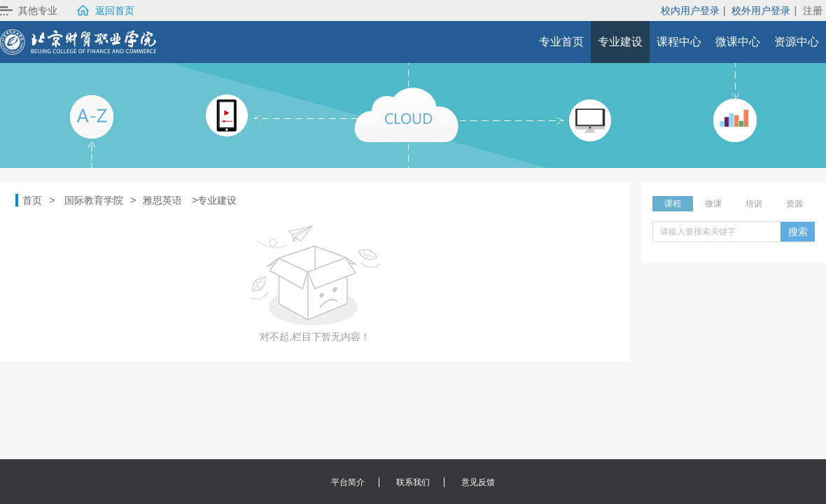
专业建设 (620, 42)
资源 (794, 204)
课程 (673, 204)
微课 (713, 204)
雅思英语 (162, 200)
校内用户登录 (690, 10)
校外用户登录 (761, 10)
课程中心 (679, 42)
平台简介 (348, 482)
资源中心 (797, 42)
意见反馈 (478, 482)
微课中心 (738, 42)
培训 (754, 204)
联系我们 (413, 482)
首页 (32, 200)
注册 (813, 10)
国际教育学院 (94, 200)
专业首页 (561, 42)
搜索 (798, 232)
